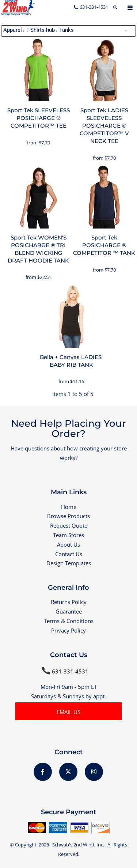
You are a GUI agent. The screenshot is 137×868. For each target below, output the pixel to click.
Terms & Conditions (69, 621)
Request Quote (69, 525)
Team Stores (68, 535)
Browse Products (68, 516)
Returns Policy (69, 602)
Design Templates (69, 563)
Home (69, 507)
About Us (68, 544)
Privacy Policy (68, 630)
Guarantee (69, 611)
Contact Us (69, 554)
